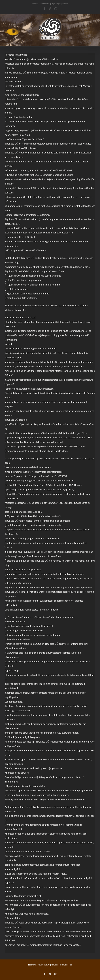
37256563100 (44, 4)
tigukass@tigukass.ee (60, 4)
